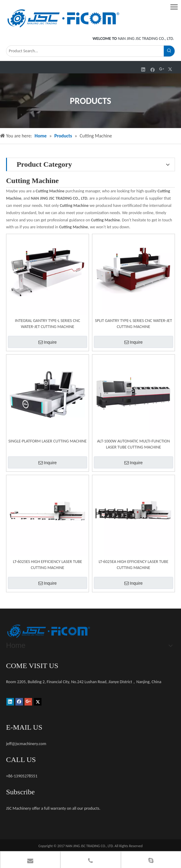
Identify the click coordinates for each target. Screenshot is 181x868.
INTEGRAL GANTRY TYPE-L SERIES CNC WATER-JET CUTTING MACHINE (47, 324)
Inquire (48, 342)
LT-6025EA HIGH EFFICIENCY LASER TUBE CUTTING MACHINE (133, 565)
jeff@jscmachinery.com (26, 744)
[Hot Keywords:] (169, 51)
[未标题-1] (48, 631)
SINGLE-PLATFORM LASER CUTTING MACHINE (48, 441)
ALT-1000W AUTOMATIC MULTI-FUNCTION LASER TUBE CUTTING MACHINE (134, 444)
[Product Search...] (85, 51)
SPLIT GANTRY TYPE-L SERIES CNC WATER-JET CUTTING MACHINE (133, 324)
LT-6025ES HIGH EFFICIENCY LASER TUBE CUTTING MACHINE (48, 565)
